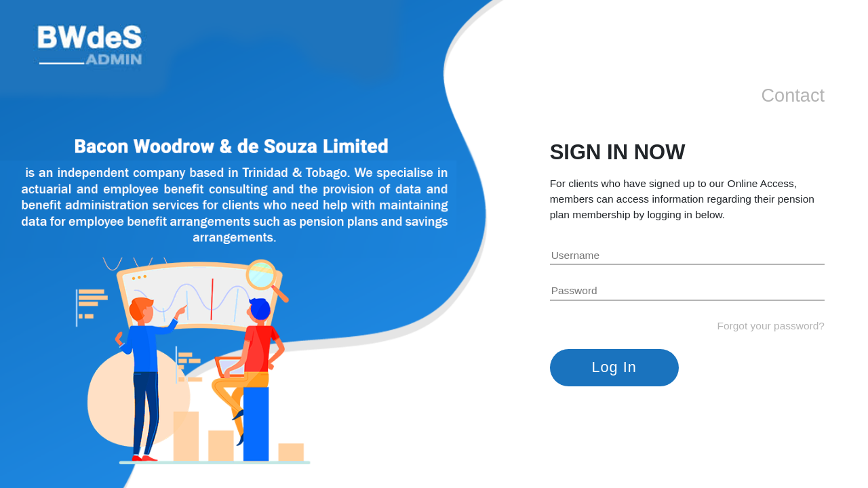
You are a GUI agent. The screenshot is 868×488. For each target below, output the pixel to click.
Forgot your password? (771, 326)
